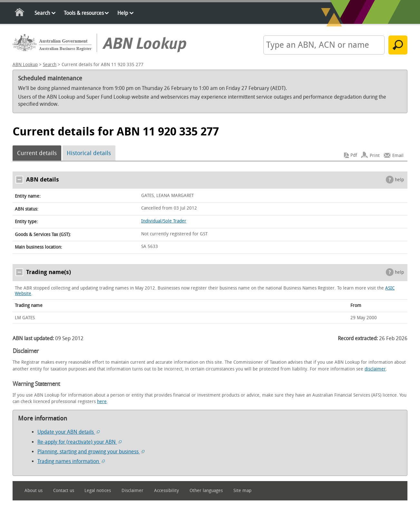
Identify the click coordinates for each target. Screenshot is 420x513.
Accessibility (166, 491)
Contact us (64, 491)
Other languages (206, 491)
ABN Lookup (25, 65)
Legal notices (98, 491)
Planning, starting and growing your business (91, 452)
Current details (37, 153)
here (102, 402)
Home (20, 13)
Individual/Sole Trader (164, 221)
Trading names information (71, 461)
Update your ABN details (68, 432)
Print (375, 155)
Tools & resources (84, 13)
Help (123, 13)
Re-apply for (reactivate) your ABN (79, 442)
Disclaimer (132, 491)
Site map (242, 491)
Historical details (89, 153)
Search (42, 13)
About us (34, 491)
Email (398, 155)
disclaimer (375, 369)
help (399, 180)
